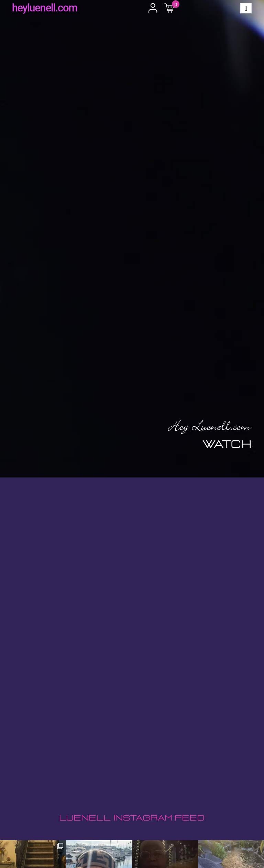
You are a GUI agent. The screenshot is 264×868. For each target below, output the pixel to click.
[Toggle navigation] (246, 8)
